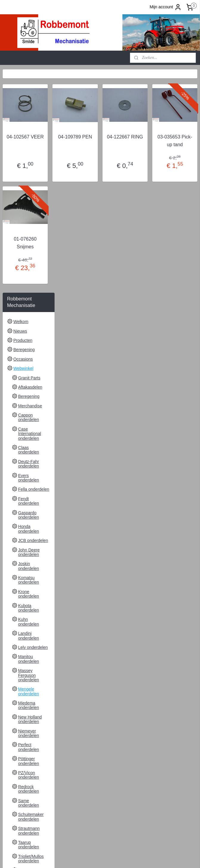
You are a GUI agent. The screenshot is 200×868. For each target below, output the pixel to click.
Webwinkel (23, 145)
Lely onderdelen (33, 424)
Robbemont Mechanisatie (95, 800)
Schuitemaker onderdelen (31, 593)
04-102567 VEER (75, 141)
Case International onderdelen (30, 210)
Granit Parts (29, 155)
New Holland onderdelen (30, 496)
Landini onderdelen (29, 412)
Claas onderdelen (29, 226)
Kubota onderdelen (29, 385)
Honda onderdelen (29, 305)
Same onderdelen (29, 580)
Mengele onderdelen (29, 468)
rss (138, 857)
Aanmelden (18, 831)
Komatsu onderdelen (29, 357)
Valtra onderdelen (29, 649)
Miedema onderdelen (29, 482)
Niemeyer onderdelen (29, 510)
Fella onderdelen (34, 266)
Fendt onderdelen (29, 278)
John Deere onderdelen (29, 329)
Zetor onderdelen (29, 677)
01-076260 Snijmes (75, 251)
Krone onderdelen (29, 371)
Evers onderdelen (29, 254)
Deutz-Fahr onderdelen (29, 240)
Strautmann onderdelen (29, 607)
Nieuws (20, 108)
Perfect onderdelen (29, 524)
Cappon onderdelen (29, 194)
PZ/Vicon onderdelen (29, 552)
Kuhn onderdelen (29, 398)
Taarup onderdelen (29, 621)
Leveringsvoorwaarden (34, 698)
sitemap (127, 857)
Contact (21, 689)
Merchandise (30, 183)
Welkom (21, 98)
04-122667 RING (146, 141)
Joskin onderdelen (29, 343)
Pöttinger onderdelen (29, 538)
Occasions (23, 136)
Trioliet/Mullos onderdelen (31, 635)
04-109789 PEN (111, 141)
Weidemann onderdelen (29, 663)
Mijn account (166, 7)
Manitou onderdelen (29, 435)
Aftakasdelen (30, 164)
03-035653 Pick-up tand (182, 144)
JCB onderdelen (33, 317)
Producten (23, 117)
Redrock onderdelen (29, 566)
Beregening (24, 126)
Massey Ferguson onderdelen (29, 452)
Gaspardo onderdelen (29, 292)
